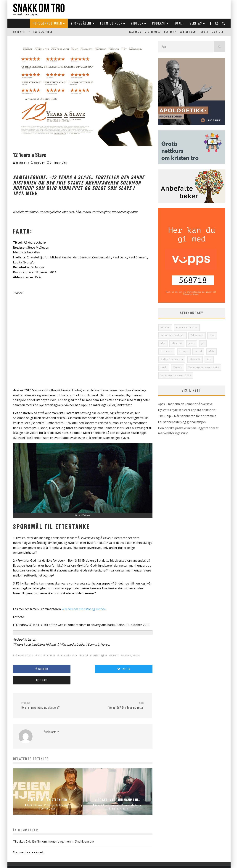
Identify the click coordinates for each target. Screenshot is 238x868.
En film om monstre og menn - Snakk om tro (63, 830)
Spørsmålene (81, 23)
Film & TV (39, 163)
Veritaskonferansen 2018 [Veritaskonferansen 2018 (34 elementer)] (204, 367)
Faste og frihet (43, 32)
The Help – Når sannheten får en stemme (187, 416)
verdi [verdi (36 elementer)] (164, 367)
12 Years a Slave (24, 655)
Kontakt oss (188, 32)
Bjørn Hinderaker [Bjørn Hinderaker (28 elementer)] (187, 327)
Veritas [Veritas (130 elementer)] (178, 367)
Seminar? (170, 32)
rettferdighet (99, 655)
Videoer (137, 23)
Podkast (159, 23)
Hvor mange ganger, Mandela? (51, 694)
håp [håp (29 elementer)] (163, 343)
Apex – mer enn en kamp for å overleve (185, 404)
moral (85, 655)
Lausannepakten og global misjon (182, 422)
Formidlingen (111, 23)
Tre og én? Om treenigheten (115, 694)
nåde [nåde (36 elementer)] (212, 351)
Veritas (196, 23)
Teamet (204, 32)
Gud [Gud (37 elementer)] (212, 335)
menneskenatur (68, 655)
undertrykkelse (131, 655)
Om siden (217, 32)
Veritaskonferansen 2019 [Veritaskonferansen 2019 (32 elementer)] (176, 375)
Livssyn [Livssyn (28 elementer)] (184, 351)
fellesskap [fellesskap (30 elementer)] (197, 335)
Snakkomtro (21, 162)
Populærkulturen (47, 23)
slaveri (115, 655)
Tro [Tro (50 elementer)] (209, 359)
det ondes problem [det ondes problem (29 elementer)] (172, 335)
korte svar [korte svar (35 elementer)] (167, 351)
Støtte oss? (152, 32)
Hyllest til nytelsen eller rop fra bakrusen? (187, 410)
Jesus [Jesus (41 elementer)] (192, 343)
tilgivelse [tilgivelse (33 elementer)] (195, 359)
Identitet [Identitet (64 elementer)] (177, 343)
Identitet (50, 655)
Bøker (179, 23)
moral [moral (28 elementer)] (198, 351)
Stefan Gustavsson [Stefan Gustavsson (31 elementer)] (172, 359)
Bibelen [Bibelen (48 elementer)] (165, 327)
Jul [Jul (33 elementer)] (203, 343)
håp (39, 655)
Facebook (135, 32)
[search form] (186, 47)
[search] (219, 47)
